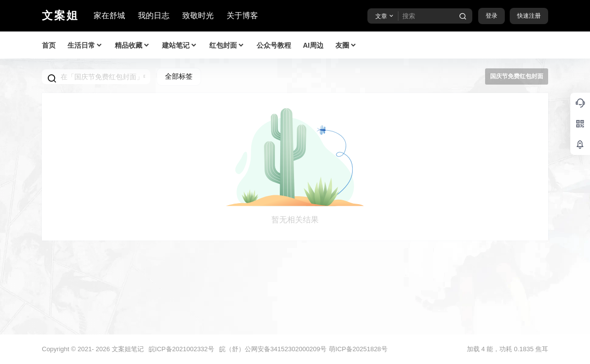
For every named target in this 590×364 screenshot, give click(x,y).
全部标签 (179, 76)
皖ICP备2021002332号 (181, 349)
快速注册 (529, 16)
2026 (103, 349)
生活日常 (85, 45)
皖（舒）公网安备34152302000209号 (273, 349)
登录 (492, 16)
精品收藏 (132, 45)
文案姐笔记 (127, 349)
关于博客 (242, 15)
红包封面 (227, 45)
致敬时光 (198, 15)
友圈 (346, 45)
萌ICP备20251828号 (358, 349)
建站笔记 (180, 45)
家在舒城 (109, 15)
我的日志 (154, 15)
